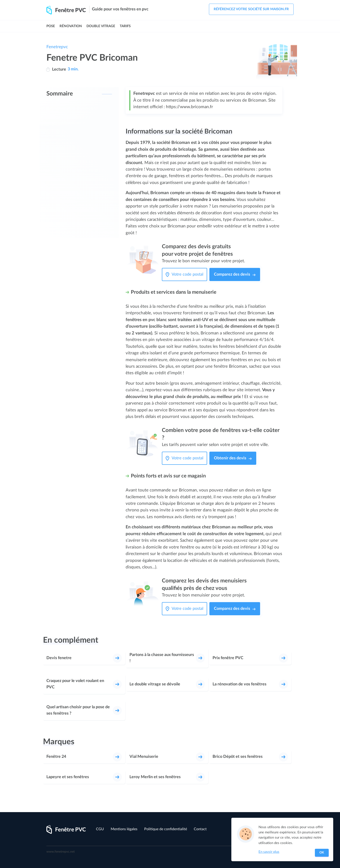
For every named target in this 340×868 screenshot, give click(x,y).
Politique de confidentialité (166, 829)
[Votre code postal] (189, 274)
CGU (100, 829)
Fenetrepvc (57, 47)
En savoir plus (269, 852)
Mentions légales (124, 829)
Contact (200, 829)
